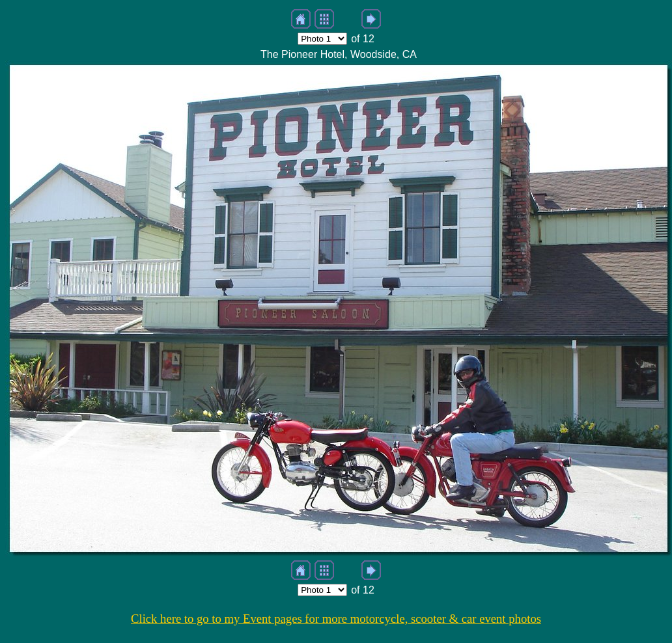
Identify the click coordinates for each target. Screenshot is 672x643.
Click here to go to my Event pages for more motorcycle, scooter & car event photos (336, 619)
